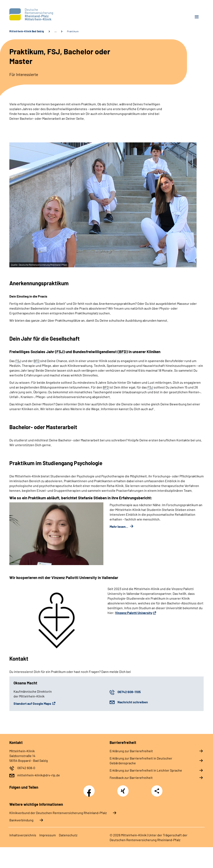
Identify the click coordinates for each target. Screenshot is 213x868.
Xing (123, 789)
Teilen (157, 791)
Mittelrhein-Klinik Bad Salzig (27, 31)
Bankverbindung (21, 820)
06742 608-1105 (129, 692)
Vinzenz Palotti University (134, 613)
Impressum (48, 835)
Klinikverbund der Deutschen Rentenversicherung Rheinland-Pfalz (58, 813)
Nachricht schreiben (133, 702)
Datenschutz (68, 835)
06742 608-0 (26, 768)
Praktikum (73, 31)
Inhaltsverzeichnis (23, 835)
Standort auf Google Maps (32, 703)
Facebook (90, 789)
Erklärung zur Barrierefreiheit (131, 751)
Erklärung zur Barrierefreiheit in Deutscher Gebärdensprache (141, 761)
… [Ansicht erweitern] (56, 31)
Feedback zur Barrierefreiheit (131, 778)
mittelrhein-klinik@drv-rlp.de (39, 775)
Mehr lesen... (119, 526)
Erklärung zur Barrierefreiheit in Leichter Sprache (146, 770)
